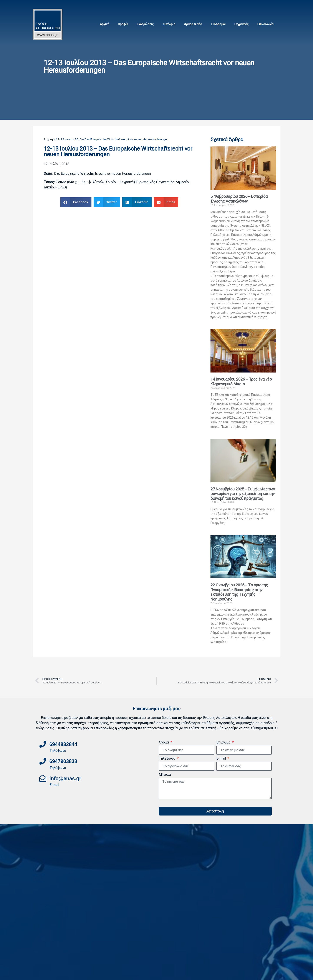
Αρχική (105, 24)
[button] (76, 202)
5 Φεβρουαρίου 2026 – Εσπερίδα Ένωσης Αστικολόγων (239, 199)
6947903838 (63, 761)
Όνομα (164, 743)
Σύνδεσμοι (218, 24)
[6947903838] (43, 761)
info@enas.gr (65, 779)
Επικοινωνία (266, 24)
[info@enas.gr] (43, 778)
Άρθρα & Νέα (193, 24)
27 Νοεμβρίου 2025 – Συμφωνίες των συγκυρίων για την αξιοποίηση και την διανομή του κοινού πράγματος (243, 494)
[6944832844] (43, 744)
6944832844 (63, 744)
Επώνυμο (224, 743)
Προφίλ (123, 24)
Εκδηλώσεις (145, 24)
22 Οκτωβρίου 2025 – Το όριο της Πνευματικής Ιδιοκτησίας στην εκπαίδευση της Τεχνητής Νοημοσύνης (239, 592)
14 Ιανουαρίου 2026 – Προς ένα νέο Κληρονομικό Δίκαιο (241, 382)
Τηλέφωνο (167, 759)
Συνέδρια (169, 24)
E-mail (222, 759)
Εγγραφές (242, 24)
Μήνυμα (165, 775)
